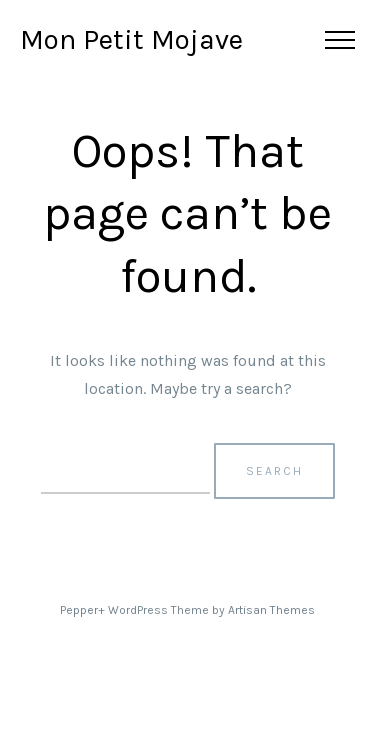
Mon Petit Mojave (131, 39)
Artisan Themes (271, 610)
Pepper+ (82, 610)
